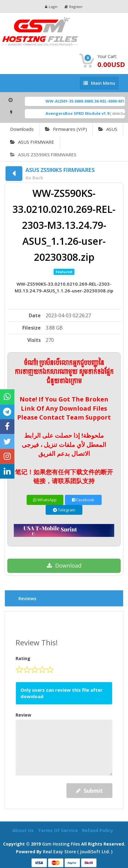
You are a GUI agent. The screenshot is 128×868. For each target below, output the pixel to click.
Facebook (83, 500)
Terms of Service (58, 830)
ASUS (108, 129)
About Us (24, 830)
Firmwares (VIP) (66, 129)
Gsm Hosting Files (61, 844)
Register (74, 7)
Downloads (22, 129)
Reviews (27, 598)
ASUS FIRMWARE (32, 142)
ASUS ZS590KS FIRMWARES (43, 154)
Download (64, 565)
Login (51, 7)
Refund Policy (98, 830)
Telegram (64, 510)
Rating (23, 658)
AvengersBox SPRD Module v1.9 (81, 113)
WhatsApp (45, 500)
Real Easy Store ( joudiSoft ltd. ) (78, 852)
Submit (89, 791)
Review (23, 715)
